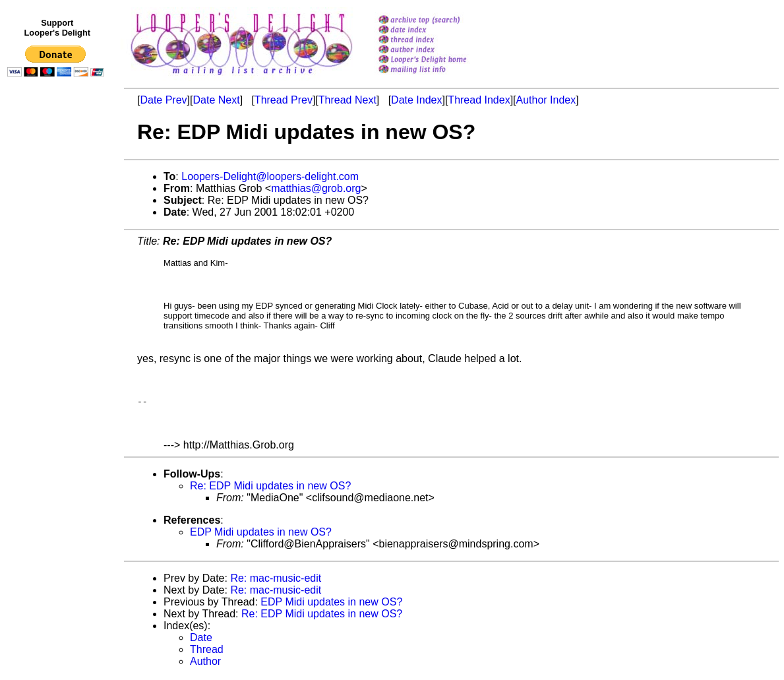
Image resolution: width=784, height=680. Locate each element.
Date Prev (163, 100)
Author (205, 663)
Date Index (416, 100)
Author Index (546, 100)
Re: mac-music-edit (276, 580)
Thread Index (479, 100)
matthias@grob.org (316, 188)
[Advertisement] (58, 354)
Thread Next (347, 100)
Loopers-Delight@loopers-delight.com (270, 176)
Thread (207, 651)
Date (201, 639)
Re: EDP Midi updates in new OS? (270, 488)
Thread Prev (284, 100)
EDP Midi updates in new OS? (261, 534)
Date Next (216, 100)
